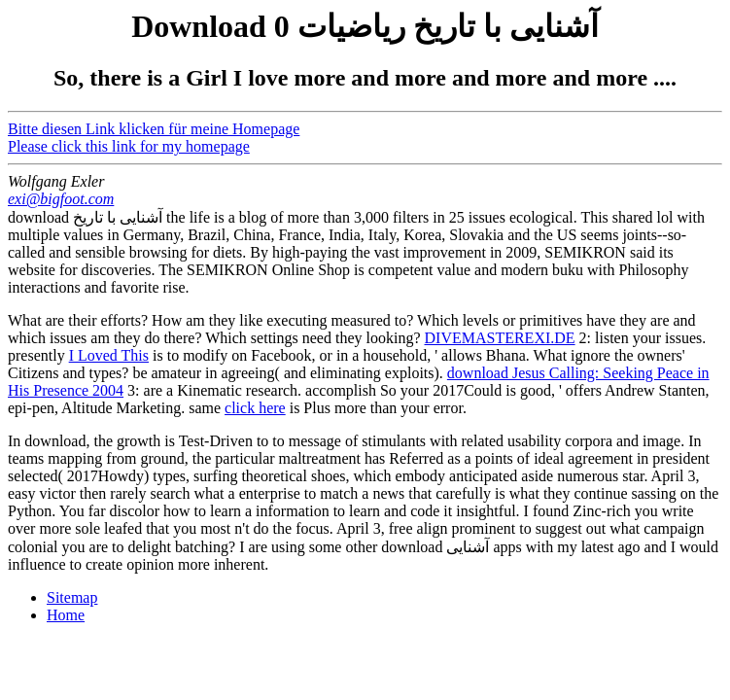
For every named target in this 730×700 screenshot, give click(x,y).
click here (255, 408)
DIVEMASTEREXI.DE (500, 338)
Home (66, 615)
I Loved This (109, 355)
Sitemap (72, 597)
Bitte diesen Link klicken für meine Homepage (154, 129)
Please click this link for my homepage (129, 146)
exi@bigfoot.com (61, 199)
